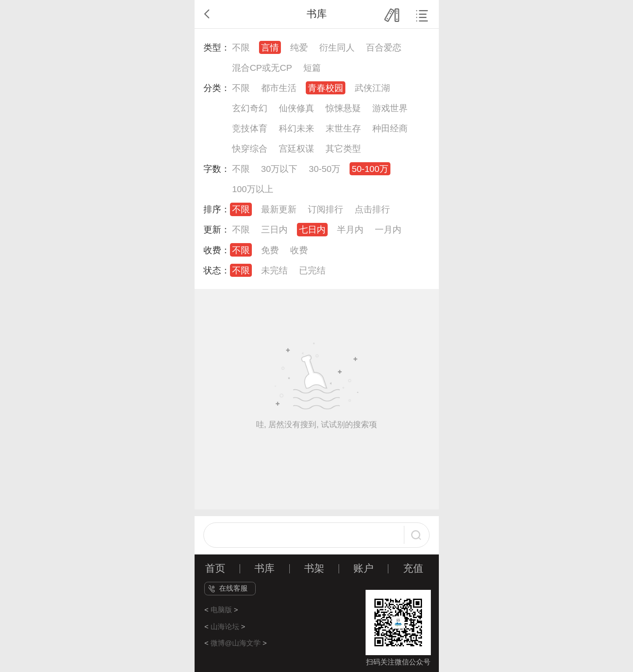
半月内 (350, 229)
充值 (413, 568)
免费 (270, 250)
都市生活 (279, 88)
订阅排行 (326, 209)
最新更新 (279, 209)
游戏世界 (390, 108)
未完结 (274, 270)
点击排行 (372, 209)
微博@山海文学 (236, 643)
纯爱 (299, 47)
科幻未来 (296, 128)
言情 (270, 47)
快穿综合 (250, 149)
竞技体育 (250, 128)
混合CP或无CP (262, 68)
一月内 (388, 229)
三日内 (274, 229)
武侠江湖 (372, 88)
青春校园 (326, 88)
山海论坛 (225, 627)
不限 (241, 47)
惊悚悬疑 (343, 108)
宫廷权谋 (296, 149)
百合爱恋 (384, 47)
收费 (299, 250)
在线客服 (233, 588)
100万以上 (253, 189)
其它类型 (343, 149)
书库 (264, 568)
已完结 (312, 270)
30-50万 (325, 169)
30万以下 (279, 169)
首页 (215, 568)
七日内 (312, 229)
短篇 (312, 68)
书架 (314, 568)
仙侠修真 (296, 108)
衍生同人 (337, 47)
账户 (363, 568)
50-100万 (370, 169)
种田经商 (390, 128)
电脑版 (221, 610)
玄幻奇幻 (250, 108)
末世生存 (343, 128)
